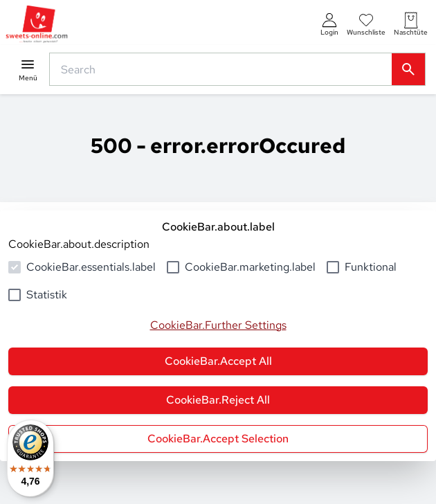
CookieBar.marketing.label (250, 267)
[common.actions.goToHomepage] (37, 25)
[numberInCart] (411, 25)
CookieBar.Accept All (218, 361)
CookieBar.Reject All (218, 400)
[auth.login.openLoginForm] (329, 25)
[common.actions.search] (224, 69)
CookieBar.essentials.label (91, 267)
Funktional (371, 267)
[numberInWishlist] (366, 25)
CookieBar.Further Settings (218, 325)
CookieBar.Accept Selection (218, 439)
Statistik (47, 295)
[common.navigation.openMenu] (28, 70)
